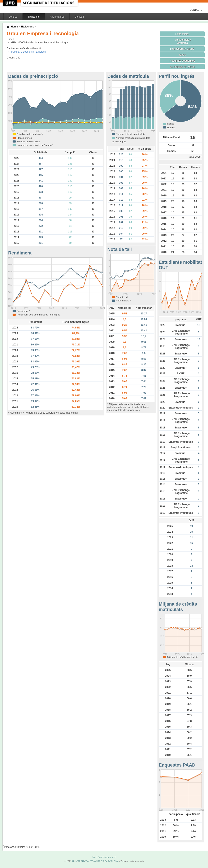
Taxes (182, 55)
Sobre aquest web (107, 857)
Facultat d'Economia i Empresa (29, 52)
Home (14, 27)
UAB (10, 3)
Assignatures (57, 17)
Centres (13, 17)
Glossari (79, 17)
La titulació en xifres (182, 67)
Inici (94, 857)
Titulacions (34, 17)
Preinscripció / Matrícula (182, 41)
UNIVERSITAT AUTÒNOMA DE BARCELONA (95, 861)
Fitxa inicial (182, 34)
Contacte (196, 10)
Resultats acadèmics (182, 61)
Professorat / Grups (182, 49)
